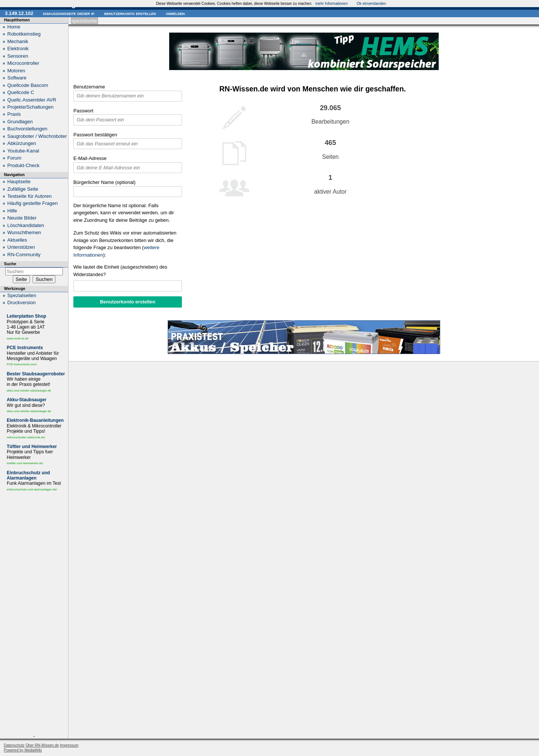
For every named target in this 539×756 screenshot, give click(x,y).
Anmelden (175, 13)
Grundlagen (20, 122)
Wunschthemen (24, 232)
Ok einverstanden (371, 4)
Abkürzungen (22, 143)
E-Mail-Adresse (90, 158)
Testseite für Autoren (30, 196)
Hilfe (12, 211)
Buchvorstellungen (28, 129)
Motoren (16, 71)
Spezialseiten (22, 295)
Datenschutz (14, 745)
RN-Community (24, 255)
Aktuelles (17, 240)
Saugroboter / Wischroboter (37, 136)
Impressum (69, 745)
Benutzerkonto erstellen (130, 13)
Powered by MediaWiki (23, 750)
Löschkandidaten (26, 225)
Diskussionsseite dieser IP (69, 13)
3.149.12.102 (19, 13)
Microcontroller (23, 63)
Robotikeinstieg (24, 34)
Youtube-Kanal (23, 151)
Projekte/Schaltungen (31, 107)
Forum (15, 158)
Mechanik (18, 41)
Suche (10, 264)
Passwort (83, 111)
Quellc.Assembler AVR (32, 100)
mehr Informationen (331, 4)
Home (14, 27)
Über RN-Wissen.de (42, 745)
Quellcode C (21, 92)
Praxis (14, 114)
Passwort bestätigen (95, 135)
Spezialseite (84, 21)
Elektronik (18, 49)
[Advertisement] (34, 614)
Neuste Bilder (22, 218)
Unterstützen (21, 247)
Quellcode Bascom (28, 85)
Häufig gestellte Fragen (33, 203)
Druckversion (22, 303)
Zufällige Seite (23, 189)
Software (17, 78)
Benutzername (89, 87)
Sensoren (18, 56)
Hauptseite (19, 182)
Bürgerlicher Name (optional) (104, 182)
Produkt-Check (24, 165)
